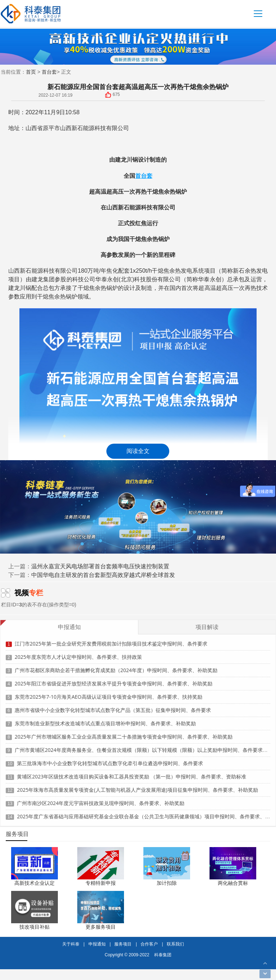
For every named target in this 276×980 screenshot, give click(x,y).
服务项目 (123, 944)
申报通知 (97, 944)
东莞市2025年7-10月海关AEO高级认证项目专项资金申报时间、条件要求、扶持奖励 (109, 692)
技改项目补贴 (34, 927)
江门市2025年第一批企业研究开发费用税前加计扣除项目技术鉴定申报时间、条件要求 (111, 639)
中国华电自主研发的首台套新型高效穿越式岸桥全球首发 (103, 575)
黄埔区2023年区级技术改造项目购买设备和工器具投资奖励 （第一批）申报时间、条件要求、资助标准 (132, 772)
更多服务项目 (101, 927)
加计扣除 (167, 883)
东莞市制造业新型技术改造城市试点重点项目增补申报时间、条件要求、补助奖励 (105, 719)
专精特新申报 (101, 883)
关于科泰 (71, 944)
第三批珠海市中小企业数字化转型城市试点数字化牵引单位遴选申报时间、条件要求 (110, 759)
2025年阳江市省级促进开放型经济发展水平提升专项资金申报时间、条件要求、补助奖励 (114, 679)
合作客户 (149, 944)
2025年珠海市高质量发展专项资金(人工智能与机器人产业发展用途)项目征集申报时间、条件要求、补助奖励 (137, 785)
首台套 (49, 72)
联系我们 (175, 944)
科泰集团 (163, 955)
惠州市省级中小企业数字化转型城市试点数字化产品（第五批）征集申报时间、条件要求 (113, 705)
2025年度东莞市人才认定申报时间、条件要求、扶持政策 (78, 652)
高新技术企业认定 (34, 883)
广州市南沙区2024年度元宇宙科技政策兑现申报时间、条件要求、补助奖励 (101, 798)
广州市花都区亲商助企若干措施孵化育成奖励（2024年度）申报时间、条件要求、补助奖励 (116, 665)
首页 (31, 72)
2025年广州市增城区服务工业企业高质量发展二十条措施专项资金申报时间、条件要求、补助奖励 (124, 732)
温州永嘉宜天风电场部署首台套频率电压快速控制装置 (100, 566)
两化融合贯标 (233, 883)
